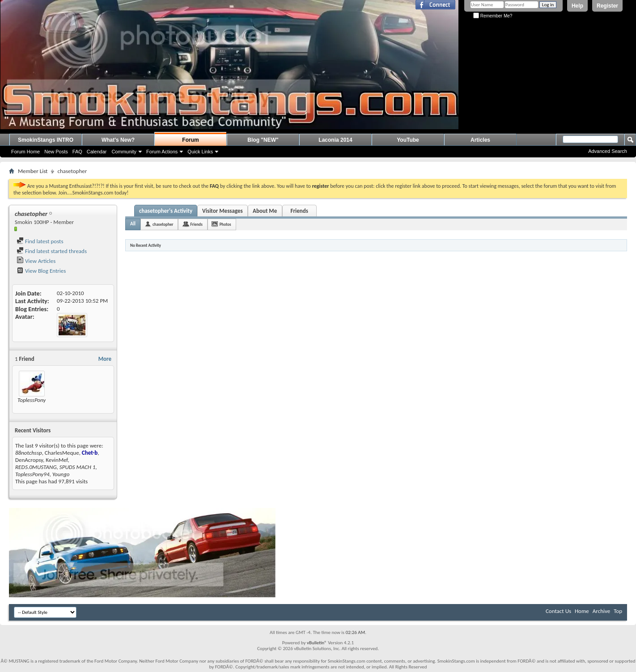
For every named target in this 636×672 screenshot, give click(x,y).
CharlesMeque (62, 453)
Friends (299, 211)
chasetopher (163, 224)
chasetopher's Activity (166, 211)
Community (124, 152)
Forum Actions (162, 152)
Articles (480, 140)
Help (577, 6)
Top (618, 611)
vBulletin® (317, 643)
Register (607, 6)
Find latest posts (40, 241)
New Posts (56, 152)
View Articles (36, 261)
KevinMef (57, 460)
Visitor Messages (223, 211)
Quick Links (200, 152)
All (133, 224)
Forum (190, 140)
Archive (601, 611)
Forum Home (25, 152)
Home (582, 611)
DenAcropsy (29, 460)
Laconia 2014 (335, 140)
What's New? (118, 140)
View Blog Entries (41, 271)
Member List (33, 171)
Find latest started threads (52, 251)
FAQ (77, 152)
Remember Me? (493, 16)
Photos (225, 224)
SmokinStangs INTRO (46, 140)
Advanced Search (608, 151)
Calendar (97, 152)
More (105, 359)
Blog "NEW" (263, 140)
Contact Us (558, 611)
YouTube (408, 140)
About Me (265, 211)
